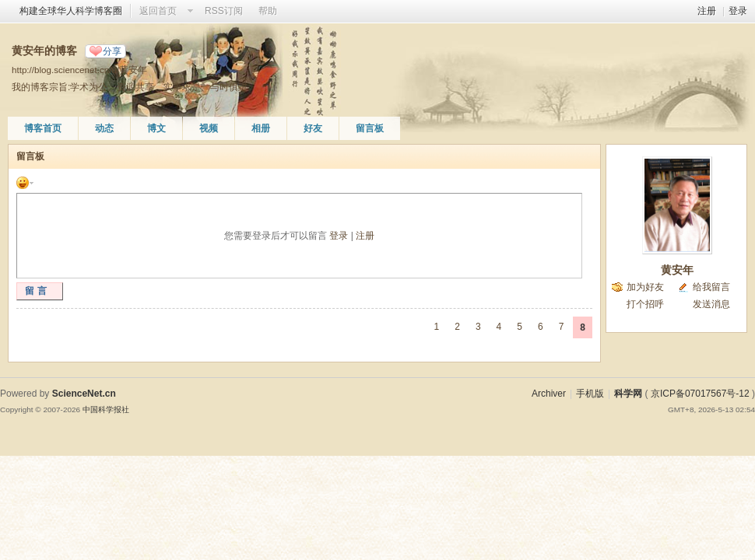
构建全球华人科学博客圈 (71, 11)
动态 (104, 128)
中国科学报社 (106, 409)
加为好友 (645, 287)
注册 (707, 11)
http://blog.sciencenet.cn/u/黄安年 (79, 70)
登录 (738, 11)
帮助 (268, 11)
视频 (209, 128)
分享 (112, 51)
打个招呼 (645, 304)
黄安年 (677, 270)
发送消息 (711, 304)
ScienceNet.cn (84, 394)
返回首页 (158, 11)
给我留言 (711, 287)
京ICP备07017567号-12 (700, 394)
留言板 (370, 128)
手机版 (590, 394)
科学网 (628, 394)
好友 (313, 128)
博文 (156, 128)
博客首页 (43, 128)
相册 (261, 128)
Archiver (549, 394)
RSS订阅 (224, 11)
